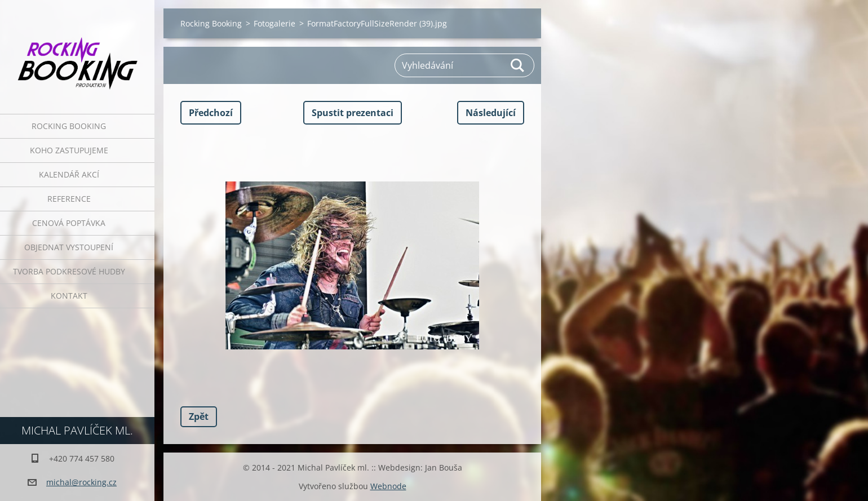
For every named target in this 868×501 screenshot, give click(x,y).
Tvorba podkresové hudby (69, 271)
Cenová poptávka (69, 223)
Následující (491, 113)
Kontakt (69, 296)
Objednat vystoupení (69, 247)
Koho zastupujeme (69, 150)
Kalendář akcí (69, 174)
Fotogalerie (274, 23)
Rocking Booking (69, 126)
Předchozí (211, 113)
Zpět (199, 416)
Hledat (518, 65)
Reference (69, 199)
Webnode (388, 486)
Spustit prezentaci (353, 113)
